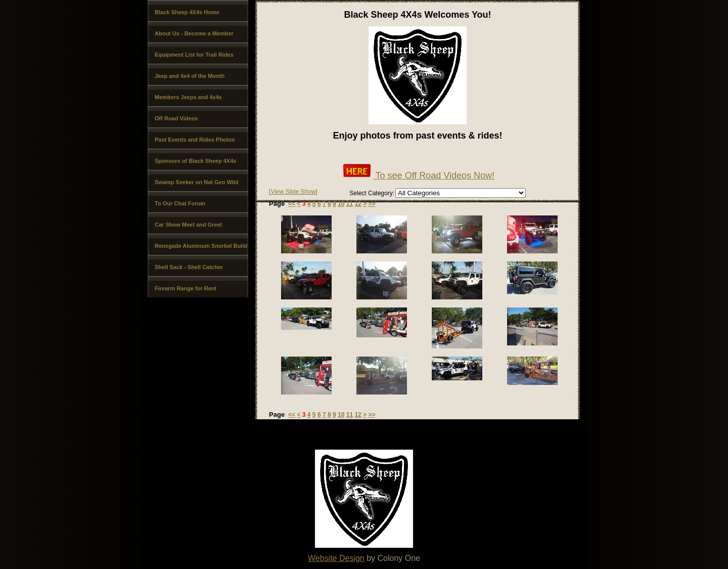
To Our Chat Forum (180, 203)
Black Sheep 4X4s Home (187, 12)
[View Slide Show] (293, 192)
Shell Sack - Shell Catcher (189, 267)
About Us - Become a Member (194, 33)
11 (350, 204)
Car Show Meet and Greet (188, 225)
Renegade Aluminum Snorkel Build (201, 246)
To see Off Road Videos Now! (418, 176)
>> (372, 204)
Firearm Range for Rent (186, 288)
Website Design (336, 558)
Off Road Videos (176, 118)
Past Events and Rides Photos (195, 140)
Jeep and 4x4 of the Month (190, 76)
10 (341, 204)
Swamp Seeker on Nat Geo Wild (197, 182)
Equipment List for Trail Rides (194, 55)
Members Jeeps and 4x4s (188, 97)
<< (292, 204)
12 (358, 204)
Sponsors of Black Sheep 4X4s (195, 161)
